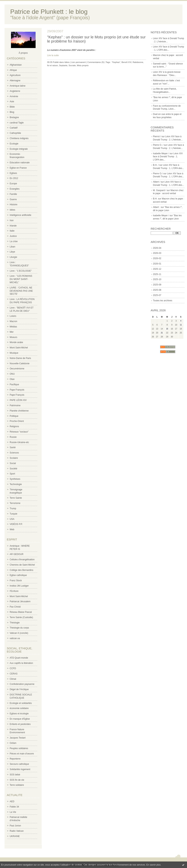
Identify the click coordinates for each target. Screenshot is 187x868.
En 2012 (14, 178)
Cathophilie (15, 133)
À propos (23, 53)
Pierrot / (157, 136)
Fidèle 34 (14, 807)
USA (12, 519)
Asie (12, 102)
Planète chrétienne (19, 411)
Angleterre (15, 91)
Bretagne (14, 117)
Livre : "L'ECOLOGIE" (21, 271)
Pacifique (14, 384)
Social (13, 463)
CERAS (14, 674)
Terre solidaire (17, 785)
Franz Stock (16, 580)
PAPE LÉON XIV (18, 400)
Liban (12, 247)
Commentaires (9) (96, 62)
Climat (13, 679)
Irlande (13, 226)
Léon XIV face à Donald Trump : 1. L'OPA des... (168, 157)
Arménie (14, 96)
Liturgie (13, 257)
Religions (14, 426)
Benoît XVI (127, 62)
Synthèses (15, 479)
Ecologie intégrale (19, 149)
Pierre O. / (158, 145)
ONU (12, 374)
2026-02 (157, 258)
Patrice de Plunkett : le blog (49, 12)
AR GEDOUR (17, 554)
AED (12, 801)
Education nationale (20, 163)
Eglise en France (18, 168)
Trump (13, 508)
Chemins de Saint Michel (22, 565)
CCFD (13, 668)
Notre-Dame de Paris (20, 358)
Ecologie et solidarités (21, 703)
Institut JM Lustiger (19, 586)
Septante (63, 65)
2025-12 (157, 269)
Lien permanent (78, 62)
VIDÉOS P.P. (16, 524)
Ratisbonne (138, 62)
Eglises (13, 173)
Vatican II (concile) (19, 633)
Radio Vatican (17, 831)
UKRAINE (15, 836)
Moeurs (13, 337)
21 (162, 333)
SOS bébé (15, 775)
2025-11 (157, 274)
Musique (14, 353)
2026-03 (157, 253)
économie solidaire (19, 708)
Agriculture (15, 75)
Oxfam (13, 743)
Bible (12, 107)
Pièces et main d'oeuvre (22, 754)
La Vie (13, 812)
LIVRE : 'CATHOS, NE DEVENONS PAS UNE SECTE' (21, 291)
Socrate (72, 65)
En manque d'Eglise (20, 719)
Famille (13, 194)
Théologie (15, 623)
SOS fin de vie (17, 780)
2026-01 (157, 264)
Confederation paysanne (22, 684)
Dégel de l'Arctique (19, 689)
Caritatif (14, 128)
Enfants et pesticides (20, 724)
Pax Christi (15, 607)
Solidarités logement (20, 769)
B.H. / (156, 165)
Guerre (13, 199)
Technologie (16, 484)
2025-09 (157, 285)
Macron (13, 321)
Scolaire (14, 458)
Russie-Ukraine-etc (19, 442)
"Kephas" (116, 62)
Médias (13, 327)
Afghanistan (16, 65)
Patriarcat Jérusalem (20, 601)
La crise (14, 241)
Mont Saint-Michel (19, 348)
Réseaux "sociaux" (19, 432)
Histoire (14, 205)
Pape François (17, 390)
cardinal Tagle (17, 123)
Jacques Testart (18, 738)
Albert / (157, 182)
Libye (12, 252)
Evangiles (15, 189)
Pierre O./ (158, 174)
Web (12, 529)
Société (13, 469)
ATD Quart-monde (19, 658)
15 (167, 329)
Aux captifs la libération (21, 663)
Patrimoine (15, 405)
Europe (13, 184)
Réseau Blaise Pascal (21, 612)
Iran (12, 220)
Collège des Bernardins (21, 570)
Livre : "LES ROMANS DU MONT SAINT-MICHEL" (21, 279)
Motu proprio (83, 65)
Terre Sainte (16, 498)
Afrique (13, 70)
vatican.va (15, 638)
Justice (13, 236)
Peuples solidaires (19, 748)
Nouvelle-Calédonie (20, 363)
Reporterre (15, 759)
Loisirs (13, 316)
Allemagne (15, 81)
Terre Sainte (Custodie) (21, 617)
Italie (12, 231)
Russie (13, 437)
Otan (12, 379)
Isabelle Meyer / (161, 153)
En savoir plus (153, 865)
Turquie (13, 514)
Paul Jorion (15, 826)
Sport (12, 474)
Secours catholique (19, 764)
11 (181, 325)
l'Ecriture (14, 591)
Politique (14, 416)
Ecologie (14, 144)
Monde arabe (16, 342)
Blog (12, 112)
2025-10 (157, 279)
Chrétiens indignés (19, 138)
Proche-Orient (17, 421)
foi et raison (53, 65)
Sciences (14, 453)
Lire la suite (53, 55)
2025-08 (157, 290)
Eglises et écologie (19, 714)
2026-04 (157, 248)
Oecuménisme (17, 369)
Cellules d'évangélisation (22, 560)
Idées (12, 210)
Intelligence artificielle (20, 215)
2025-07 (157, 295)
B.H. (155, 199)
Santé (13, 447)
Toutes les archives (163, 301)
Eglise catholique (18, 575)
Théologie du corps (19, 628)
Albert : (157, 207)
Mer (12, 332)
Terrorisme (15, 503)
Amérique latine (18, 86)
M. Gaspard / (159, 190)
